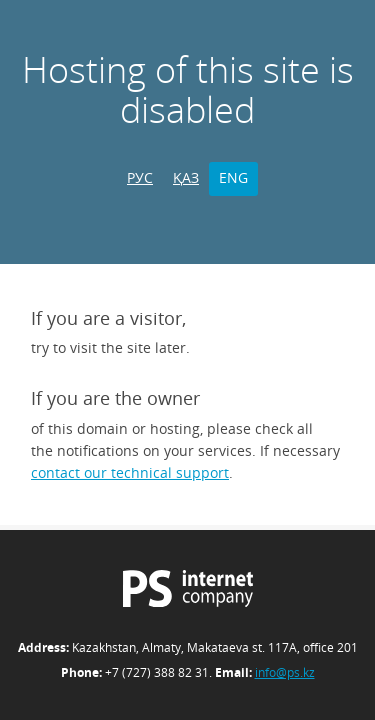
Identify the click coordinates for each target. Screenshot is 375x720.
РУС (140, 177)
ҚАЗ (186, 177)
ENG (233, 177)
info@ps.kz (285, 672)
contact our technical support (130, 472)
